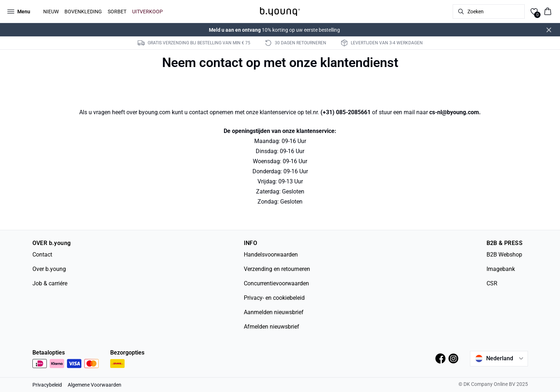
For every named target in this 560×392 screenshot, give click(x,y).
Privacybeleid (47, 385)
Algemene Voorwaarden (95, 385)
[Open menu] (19, 12)
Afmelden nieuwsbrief (272, 327)
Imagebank (501, 269)
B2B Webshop (504, 255)
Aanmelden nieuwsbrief (274, 312)
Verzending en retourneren (277, 269)
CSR (492, 283)
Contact (42, 255)
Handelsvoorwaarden (271, 255)
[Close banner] (549, 30)
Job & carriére (50, 283)
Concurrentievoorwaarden (276, 283)
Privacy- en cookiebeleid (274, 298)
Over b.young (49, 269)
